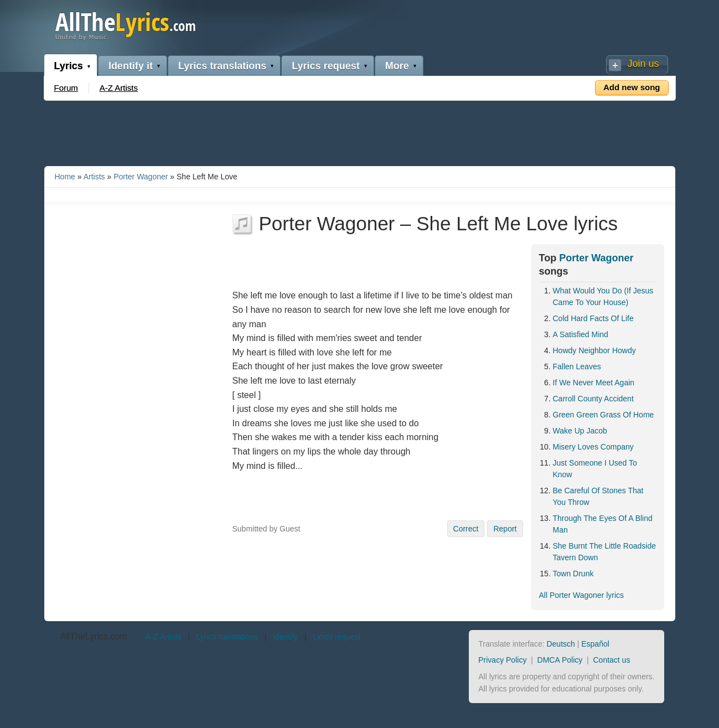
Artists (94, 177)
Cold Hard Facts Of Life (593, 318)
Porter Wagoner (141, 177)
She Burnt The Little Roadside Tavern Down (605, 552)
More (397, 66)
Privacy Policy (502, 660)
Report (505, 529)
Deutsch (560, 644)
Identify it (131, 66)
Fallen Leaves (577, 366)
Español (595, 644)
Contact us (611, 660)
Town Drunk (573, 574)
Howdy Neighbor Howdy (594, 350)
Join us (643, 64)
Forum (66, 88)
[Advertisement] (360, 131)
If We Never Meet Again (594, 383)
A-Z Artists (119, 88)
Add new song (632, 87)
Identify (285, 637)
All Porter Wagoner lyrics (582, 595)
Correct (466, 529)
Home (65, 177)
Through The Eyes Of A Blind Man (603, 524)
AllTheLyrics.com (94, 636)
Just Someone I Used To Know (595, 469)
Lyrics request (325, 66)
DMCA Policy (560, 660)
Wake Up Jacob (580, 431)
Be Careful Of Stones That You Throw (598, 496)
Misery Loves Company (593, 447)
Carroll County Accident (593, 399)
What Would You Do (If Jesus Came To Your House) (603, 296)
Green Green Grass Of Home (604, 415)
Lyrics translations (222, 66)
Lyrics (69, 66)
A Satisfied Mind (581, 334)
